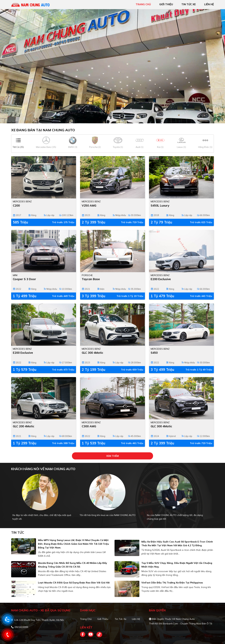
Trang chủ (86, 619)
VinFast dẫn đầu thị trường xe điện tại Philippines (172, 583)
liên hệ (209, 4)
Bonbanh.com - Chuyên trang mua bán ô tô (187, 624)
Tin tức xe (121, 619)
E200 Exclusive (161, 279)
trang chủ (143, 4)
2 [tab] (114, 118)
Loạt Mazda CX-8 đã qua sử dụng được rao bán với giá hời (74, 583)
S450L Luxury (160, 205)
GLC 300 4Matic (92, 353)
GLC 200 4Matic (24, 426)
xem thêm (112, 456)
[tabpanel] (112, 66)
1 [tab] (111, 118)
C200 (16, 205)
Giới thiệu (103, 619)
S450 (154, 353)
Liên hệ (136, 619)
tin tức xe (189, 4)
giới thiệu (166, 4)
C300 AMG (89, 426)
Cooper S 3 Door (24, 279)
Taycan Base (91, 279)
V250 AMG (89, 205)
